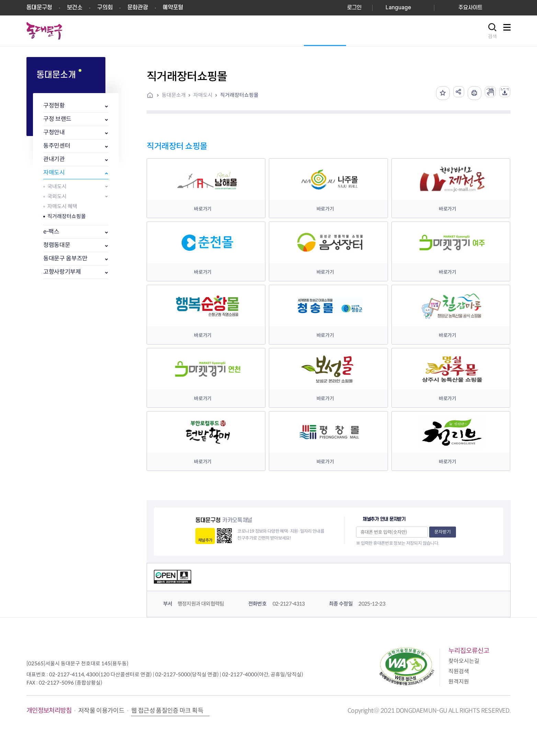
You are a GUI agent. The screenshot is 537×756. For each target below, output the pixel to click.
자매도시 (54, 173)
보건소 (75, 8)
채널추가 (205, 540)
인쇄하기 (469, 93)
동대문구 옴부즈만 (65, 258)
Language (398, 8)
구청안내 (54, 132)
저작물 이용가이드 (101, 711)
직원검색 (459, 671)
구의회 (105, 8)
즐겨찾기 (435, 93)
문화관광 (138, 8)
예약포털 (173, 8)
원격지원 (459, 682)
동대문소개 (174, 95)
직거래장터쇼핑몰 (67, 216)
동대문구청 (39, 8)
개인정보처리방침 (49, 710)
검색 (492, 36)
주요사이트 (470, 8)
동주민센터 (57, 146)
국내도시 (57, 186)
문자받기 (443, 532)
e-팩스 (51, 232)
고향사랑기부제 (62, 272)
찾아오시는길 (464, 661)
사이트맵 (507, 31)
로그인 (354, 8)
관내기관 (54, 159)
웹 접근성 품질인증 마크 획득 (167, 711)
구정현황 (54, 106)
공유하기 (452, 93)
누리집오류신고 (469, 651)
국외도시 (57, 196)
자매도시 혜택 (62, 206)
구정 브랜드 (57, 119)
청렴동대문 (57, 245)
